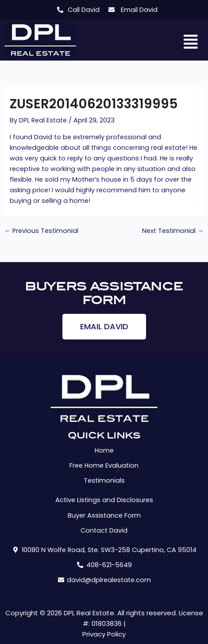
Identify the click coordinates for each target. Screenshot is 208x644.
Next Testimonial (173, 231)
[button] (191, 42)
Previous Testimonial (42, 231)
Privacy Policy (104, 634)
